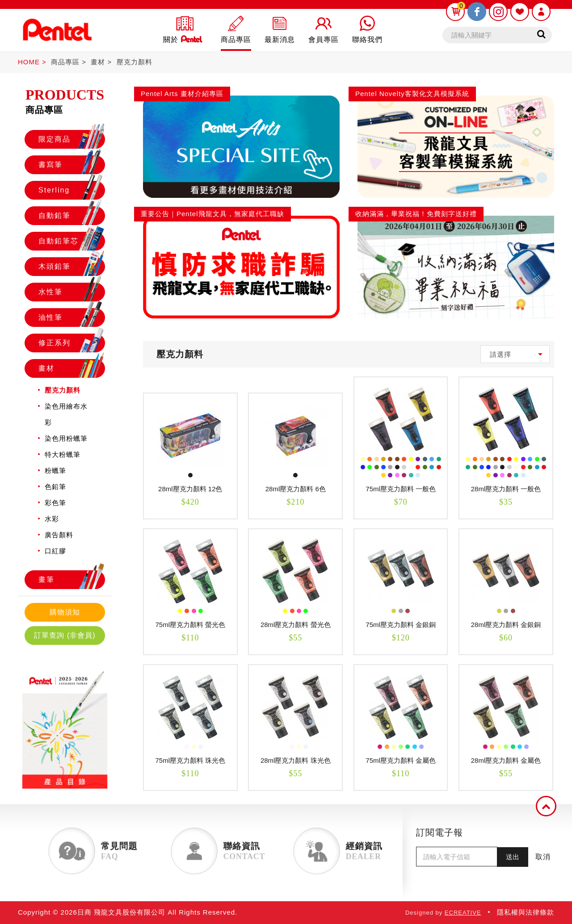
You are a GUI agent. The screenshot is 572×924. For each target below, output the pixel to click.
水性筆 (71, 292)
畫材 (98, 62)
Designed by (443, 913)
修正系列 (71, 343)
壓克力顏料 (135, 62)
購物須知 (65, 612)
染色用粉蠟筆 (66, 438)
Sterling (71, 190)
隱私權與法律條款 (526, 912)
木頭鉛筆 (71, 267)
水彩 (52, 519)
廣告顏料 (59, 535)
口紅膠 (55, 551)
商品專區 (65, 62)
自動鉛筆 (71, 216)
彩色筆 (55, 503)
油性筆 (71, 318)
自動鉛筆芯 (71, 241)
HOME (29, 62)
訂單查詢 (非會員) (65, 635)
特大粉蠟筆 (63, 454)
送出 (513, 857)
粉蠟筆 (55, 470)
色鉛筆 (55, 487)
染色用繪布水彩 (66, 414)
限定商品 (71, 139)
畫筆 (71, 580)
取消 (543, 857)
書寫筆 (71, 165)
